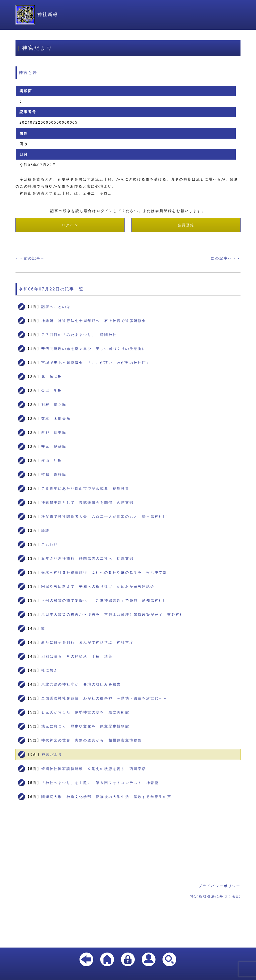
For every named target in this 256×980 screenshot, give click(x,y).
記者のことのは (56, 307)
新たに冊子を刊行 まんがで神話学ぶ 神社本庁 (87, 642)
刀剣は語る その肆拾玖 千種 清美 (77, 656)
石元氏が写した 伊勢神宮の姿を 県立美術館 (85, 712)
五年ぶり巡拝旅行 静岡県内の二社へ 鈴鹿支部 (87, 558)
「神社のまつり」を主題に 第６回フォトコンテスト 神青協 (100, 783)
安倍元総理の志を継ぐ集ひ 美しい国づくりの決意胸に (94, 349)
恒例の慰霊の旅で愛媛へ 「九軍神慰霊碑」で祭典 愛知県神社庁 (104, 600)
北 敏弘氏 (52, 377)
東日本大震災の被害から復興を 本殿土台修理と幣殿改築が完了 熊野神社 (113, 614)
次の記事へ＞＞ (226, 258)
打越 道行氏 (54, 475)
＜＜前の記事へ (30, 258)
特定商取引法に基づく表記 (215, 896)
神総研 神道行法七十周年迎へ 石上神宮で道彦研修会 (94, 321)
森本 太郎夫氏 (56, 419)
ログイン (70, 225)
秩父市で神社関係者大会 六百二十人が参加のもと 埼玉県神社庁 (104, 516)
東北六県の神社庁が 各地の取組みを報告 (81, 684)
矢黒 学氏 (52, 391)
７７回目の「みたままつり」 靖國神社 (79, 335)
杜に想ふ (50, 670)
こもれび (50, 544)
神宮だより (52, 754)
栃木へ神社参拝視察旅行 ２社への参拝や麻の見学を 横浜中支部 (104, 572)
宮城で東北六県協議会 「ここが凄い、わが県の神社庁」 (96, 363)
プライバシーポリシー (219, 886)
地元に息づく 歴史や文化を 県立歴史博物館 (85, 726)
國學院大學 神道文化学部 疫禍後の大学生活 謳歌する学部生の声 (106, 797)
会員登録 (186, 225)
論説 (45, 530)
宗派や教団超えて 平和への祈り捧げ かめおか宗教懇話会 (98, 586)
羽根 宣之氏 (54, 405)
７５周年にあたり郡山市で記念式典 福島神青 (85, 489)
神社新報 (37, 14)
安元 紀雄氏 (54, 447)
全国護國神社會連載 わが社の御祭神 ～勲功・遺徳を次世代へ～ (104, 698)
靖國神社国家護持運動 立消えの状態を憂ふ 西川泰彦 (94, 769)
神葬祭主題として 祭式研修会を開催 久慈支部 (87, 502)
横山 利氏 (52, 461)
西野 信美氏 (54, 433)
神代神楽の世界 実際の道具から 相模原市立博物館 (92, 740)
